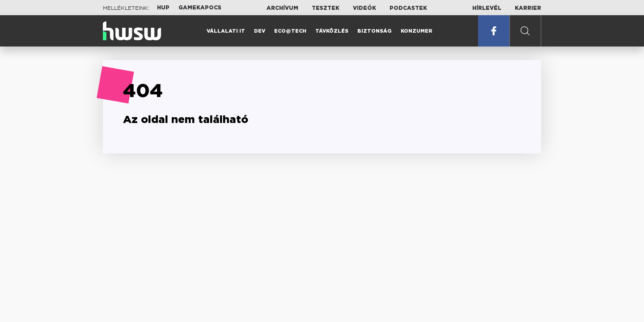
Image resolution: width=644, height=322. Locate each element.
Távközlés (332, 31)
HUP (163, 8)
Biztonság (375, 31)
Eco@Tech (290, 31)
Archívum (282, 8)
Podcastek (408, 8)
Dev (260, 31)
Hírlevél (487, 8)
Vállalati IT (226, 31)
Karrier (528, 8)
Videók (364, 8)
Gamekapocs (200, 8)
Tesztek (326, 8)
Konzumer (417, 31)
